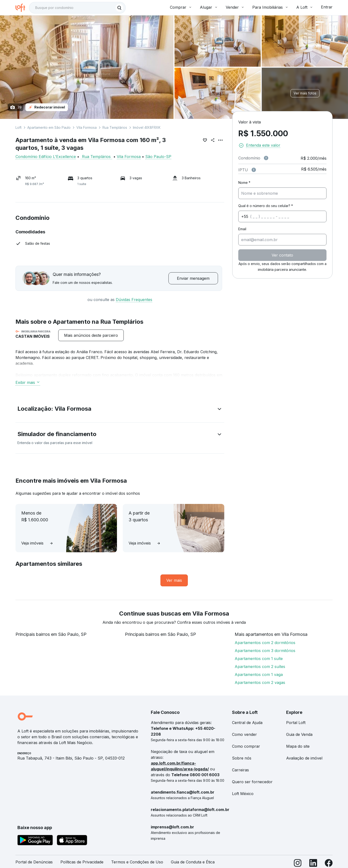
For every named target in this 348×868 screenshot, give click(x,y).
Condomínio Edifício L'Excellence (46, 157)
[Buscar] (119, 8)
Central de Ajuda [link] (247, 723)
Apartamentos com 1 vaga (259, 674)
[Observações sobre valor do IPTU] (254, 170)
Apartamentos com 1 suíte (259, 659)
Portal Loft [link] (296, 723)
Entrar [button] (327, 7)
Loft (18, 127)
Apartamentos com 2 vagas (260, 682)
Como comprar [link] (246, 746)
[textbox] (77, 8)
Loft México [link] (243, 794)
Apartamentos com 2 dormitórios (265, 643)
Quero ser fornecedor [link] (252, 782)
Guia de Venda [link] (299, 734)
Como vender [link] (244, 734)
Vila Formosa (87, 127)
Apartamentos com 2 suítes (260, 667)
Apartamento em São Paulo (49, 127)
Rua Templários (115, 127)
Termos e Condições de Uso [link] (137, 862)
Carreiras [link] (240, 770)
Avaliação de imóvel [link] (304, 758)
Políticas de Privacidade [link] (82, 862)
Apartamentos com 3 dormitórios (265, 651)
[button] (120, 410)
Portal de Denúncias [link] (34, 862)
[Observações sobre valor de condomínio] (266, 158)
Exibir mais (28, 382)
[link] (174, 580)
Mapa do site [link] (298, 746)
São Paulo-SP (158, 157)
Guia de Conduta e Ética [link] (193, 862)
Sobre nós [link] (242, 758)
